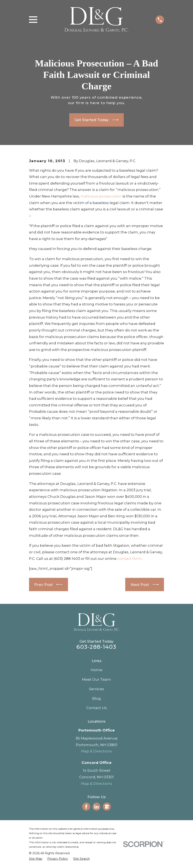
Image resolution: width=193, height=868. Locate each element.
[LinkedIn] (96, 807)
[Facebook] (86, 807)
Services (96, 689)
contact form (129, 559)
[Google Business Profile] (107, 807)
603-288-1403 (96, 647)
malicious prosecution (101, 196)
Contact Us (97, 708)
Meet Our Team (96, 679)
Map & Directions (97, 751)
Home (96, 670)
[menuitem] (36, 859)
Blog (96, 698)
